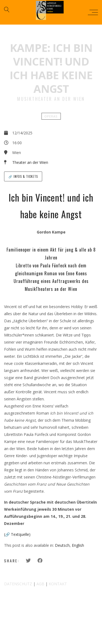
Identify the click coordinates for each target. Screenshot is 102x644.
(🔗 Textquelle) (17, 534)
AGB (40, 584)
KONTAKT (58, 584)
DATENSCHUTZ (18, 584)
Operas (51, 116)
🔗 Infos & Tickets (23, 176)
